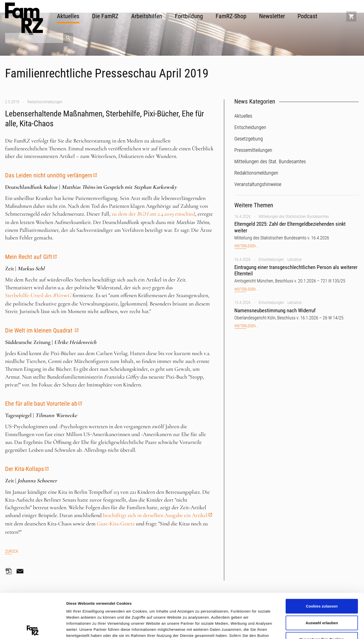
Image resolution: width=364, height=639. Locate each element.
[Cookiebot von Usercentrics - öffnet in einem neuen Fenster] (33, 629)
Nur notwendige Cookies (322, 595)
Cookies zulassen (322, 562)
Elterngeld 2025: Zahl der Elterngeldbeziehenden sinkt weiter (290, 227)
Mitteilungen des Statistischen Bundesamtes (294, 217)
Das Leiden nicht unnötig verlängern (49, 175)
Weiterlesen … (246, 246)
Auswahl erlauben (322, 578)
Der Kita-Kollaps (25, 469)
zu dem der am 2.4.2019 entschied (153, 214)
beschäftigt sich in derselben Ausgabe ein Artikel (155, 515)
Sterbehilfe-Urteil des (38, 295)
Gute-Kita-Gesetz (116, 524)
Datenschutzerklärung (87, 609)
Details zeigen (269, 629)
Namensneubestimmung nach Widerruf (275, 311)
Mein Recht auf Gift (29, 257)
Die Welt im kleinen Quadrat (39, 331)
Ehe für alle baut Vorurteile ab (41, 404)
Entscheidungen (271, 260)
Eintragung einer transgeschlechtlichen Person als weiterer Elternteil (296, 270)
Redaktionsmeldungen (45, 102)
